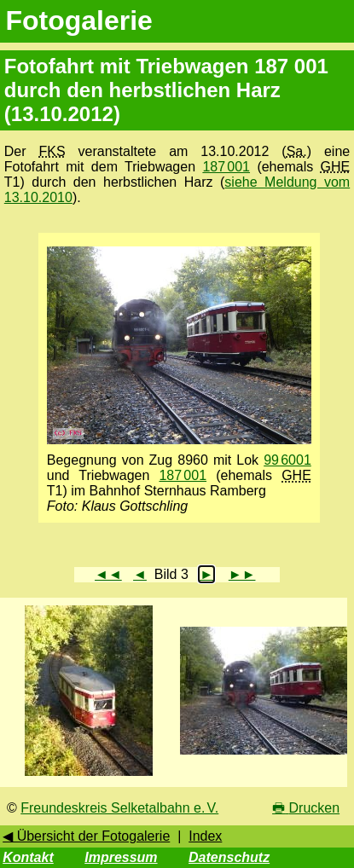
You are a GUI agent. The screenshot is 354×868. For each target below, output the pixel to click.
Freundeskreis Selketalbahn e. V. (119, 808)
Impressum (121, 857)
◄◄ (108, 574)
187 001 (226, 167)
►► (242, 574)
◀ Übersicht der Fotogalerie (86, 836)
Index (205, 836)
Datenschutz (229, 857)
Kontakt (28, 857)
